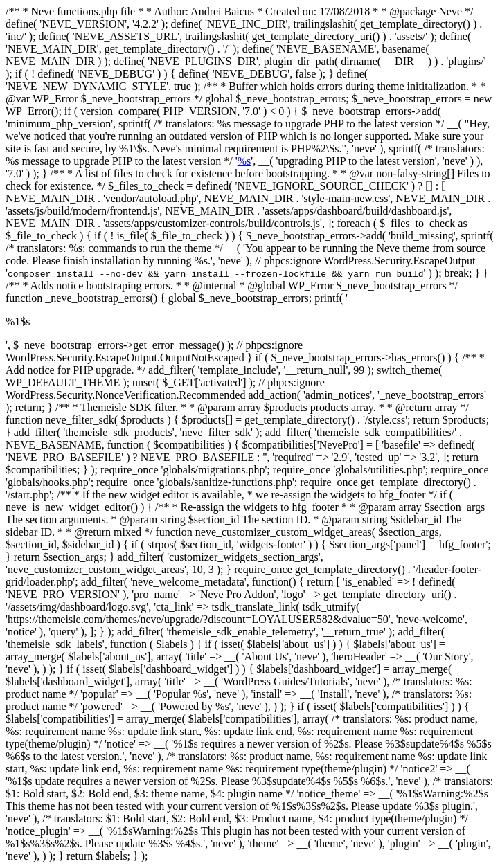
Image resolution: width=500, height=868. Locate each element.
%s (244, 161)
